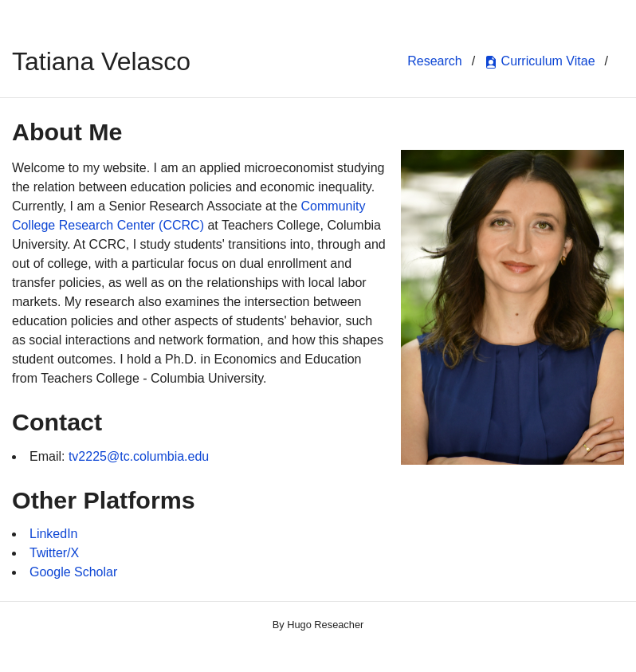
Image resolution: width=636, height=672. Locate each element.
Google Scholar (73, 572)
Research (434, 61)
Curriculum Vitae (540, 61)
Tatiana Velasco (101, 61)
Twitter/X (54, 553)
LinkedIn (54, 534)
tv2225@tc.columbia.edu (139, 456)
